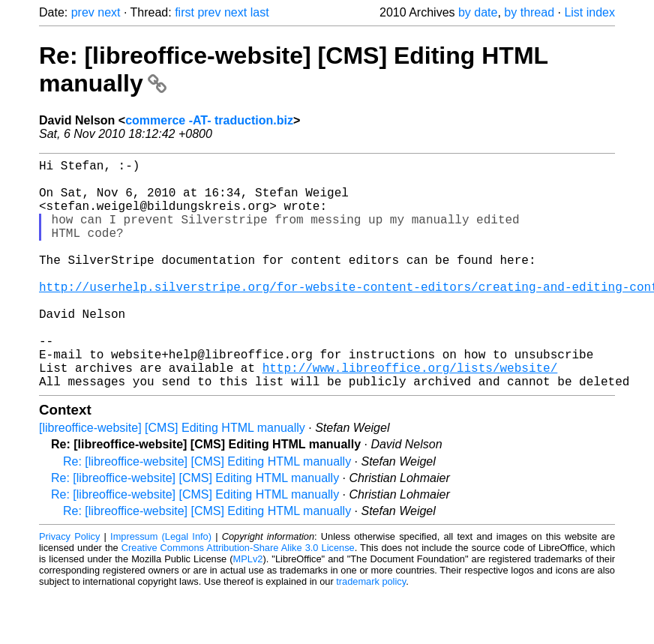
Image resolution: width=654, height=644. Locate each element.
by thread (529, 12)
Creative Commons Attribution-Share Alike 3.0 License (238, 599)
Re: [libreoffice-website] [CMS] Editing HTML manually (207, 512)
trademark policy (371, 632)
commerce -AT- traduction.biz (209, 120)
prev (83, 12)
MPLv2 (248, 610)
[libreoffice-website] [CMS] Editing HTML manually (172, 479)
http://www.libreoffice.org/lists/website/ (410, 415)
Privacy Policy (69, 587)
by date (478, 12)
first (184, 12)
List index (589, 12)
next (109, 12)
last (260, 12)
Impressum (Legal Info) (161, 587)
